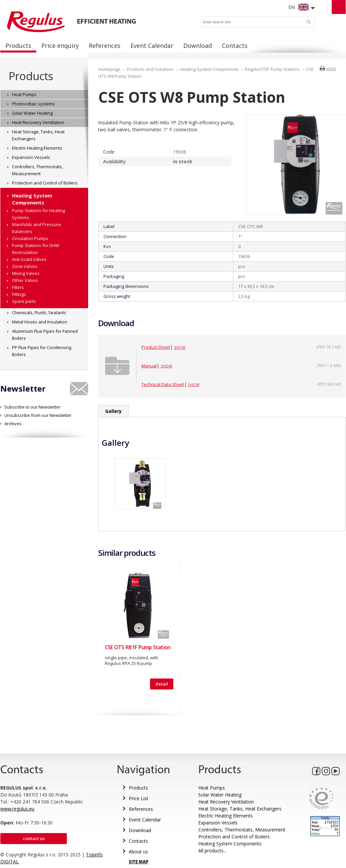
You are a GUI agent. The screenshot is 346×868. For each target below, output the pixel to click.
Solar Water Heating (220, 795)
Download (140, 830)
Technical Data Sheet (163, 384)
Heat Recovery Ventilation (226, 802)
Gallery (113, 411)
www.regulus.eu (17, 809)
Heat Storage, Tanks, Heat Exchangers (240, 809)
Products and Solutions (150, 69)
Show (180, 347)
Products (31, 76)
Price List (139, 798)
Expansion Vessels (218, 823)
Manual (149, 366)
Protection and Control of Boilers (234, 837)
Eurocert (321, 798)
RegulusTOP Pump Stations (272, 69)
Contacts (138, 841)
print (331, 68)
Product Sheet (156, 347)
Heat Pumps (212, 788)
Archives (13, 424)
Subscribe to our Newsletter (32, 407)
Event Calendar (145, 820)
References (141, 809)
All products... (212, 851)
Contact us (34, 838)
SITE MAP (139, 862)
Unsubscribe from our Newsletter (38, 415)
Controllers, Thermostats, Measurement (242, 830)
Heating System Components (209, 69)
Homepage (109, 69)
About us (138, 852)
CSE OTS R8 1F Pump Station (138, 647)
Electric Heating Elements (226, 816)
